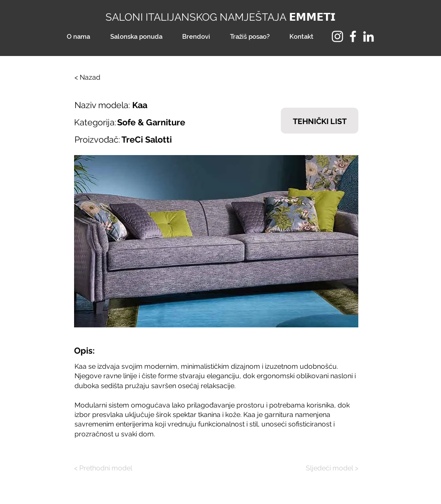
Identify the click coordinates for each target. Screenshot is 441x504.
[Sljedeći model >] (326, 468)
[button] (216, 241)
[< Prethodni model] (106, 468)
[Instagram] (337, 36)
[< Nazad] (103, 78)
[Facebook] (353, 36)
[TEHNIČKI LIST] (320, 121)
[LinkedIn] (368, 36)
